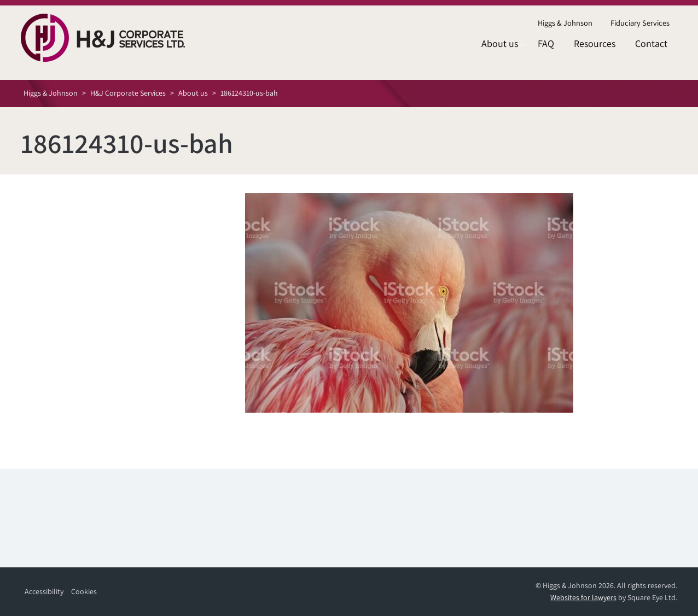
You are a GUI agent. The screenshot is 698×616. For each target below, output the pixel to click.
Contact (651, 43)
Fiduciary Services (640, 23)
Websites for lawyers (583, 597)
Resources (595, 43)
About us (500, 43)
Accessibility (44, 591)
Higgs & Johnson (565, 23)
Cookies (84, 591)
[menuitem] (565, 23)
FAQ (546, 43)
